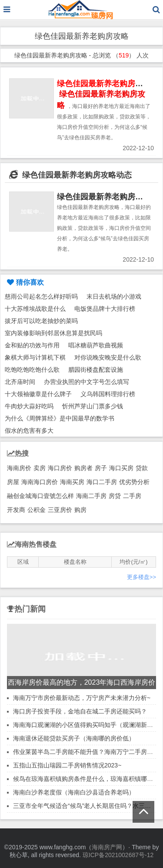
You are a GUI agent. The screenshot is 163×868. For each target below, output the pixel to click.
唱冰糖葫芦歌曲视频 (96, 345)
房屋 (13, 482)
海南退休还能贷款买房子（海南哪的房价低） (74, 738)
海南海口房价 (40, 482)
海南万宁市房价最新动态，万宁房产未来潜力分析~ (82, 698)
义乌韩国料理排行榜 (108, 394)
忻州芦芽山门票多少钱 (93, 406)
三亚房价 (60, 510)
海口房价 (60, 468)
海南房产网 (107, 847)
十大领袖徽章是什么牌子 (38, 394)
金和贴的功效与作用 (32, 345)
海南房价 (19, 468)
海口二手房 (102, 482)
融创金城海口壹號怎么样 (40, 496)
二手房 (132, 496)
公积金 (37, 510)
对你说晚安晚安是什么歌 (108, 357)
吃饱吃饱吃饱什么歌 (32, 370)
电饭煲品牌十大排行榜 (105, 309)
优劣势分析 (134, 482)
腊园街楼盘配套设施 (96, 370)
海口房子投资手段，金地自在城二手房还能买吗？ (80, 711)
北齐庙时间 (20, 382)
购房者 (83, 468)
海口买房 (121, 468)
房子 (101, 468)
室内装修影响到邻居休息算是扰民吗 (53, 333)
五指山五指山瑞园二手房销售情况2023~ (67, 765)
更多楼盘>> (141, 577)
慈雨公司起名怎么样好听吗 (41, 296)
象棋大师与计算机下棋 (35, 357)
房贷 (115, 496)
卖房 (40, 468)
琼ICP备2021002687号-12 (118, 855)
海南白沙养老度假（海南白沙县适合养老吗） (74, 792)
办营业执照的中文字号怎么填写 (86, 382)
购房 (80, 510)
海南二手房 (91, 496)
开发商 (16, 510)
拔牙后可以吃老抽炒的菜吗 (41, 321)
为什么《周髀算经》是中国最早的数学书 (60, 418)
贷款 (142, 468)
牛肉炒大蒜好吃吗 (29, 406)
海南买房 (72, 482)
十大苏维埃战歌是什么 (35, 309)
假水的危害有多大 (29, 431)
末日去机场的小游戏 (114, 296)
